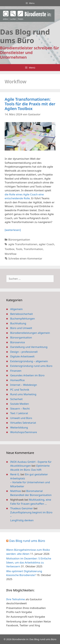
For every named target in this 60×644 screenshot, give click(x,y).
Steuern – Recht (20, 409)
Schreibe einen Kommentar (25, 258)
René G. (15, 474)
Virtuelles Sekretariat (23, 423)
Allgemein (17, 309)
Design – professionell (24, 352)
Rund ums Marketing (23, 394)
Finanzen (16, 371)
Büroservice (18, 342)
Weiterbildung (19, 427)
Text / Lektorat (19, 413)
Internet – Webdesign (24, 385)
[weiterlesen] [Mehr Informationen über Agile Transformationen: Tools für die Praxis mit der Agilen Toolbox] (13, 230)
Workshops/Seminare (24, 432)
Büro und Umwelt (21, 328)
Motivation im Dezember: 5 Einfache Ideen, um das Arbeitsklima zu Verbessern (29, 562)
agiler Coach (46, 244)
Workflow (11, 254)
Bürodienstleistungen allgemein (30, 333)
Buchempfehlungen (23, 319)
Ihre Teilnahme (16, 599)
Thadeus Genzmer (22, 508)
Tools (19, 249)
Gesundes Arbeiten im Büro (27, 375)
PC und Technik (20, 390)
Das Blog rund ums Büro (27, 541)
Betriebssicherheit (22, 314)
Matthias (16, 491)
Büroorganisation (19, 240)
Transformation (33, 249)
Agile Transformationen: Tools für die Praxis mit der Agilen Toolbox (30, 104)
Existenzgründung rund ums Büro (31, 366)
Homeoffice (17, 380)
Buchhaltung (18, 323)
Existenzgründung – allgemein (29, 361)
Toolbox (10, 249)
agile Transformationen (23, 244)
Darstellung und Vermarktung (29, 347)
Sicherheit (17, 399)
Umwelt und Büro (21, 418)
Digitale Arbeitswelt (22, 356)
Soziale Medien (20, 404)
